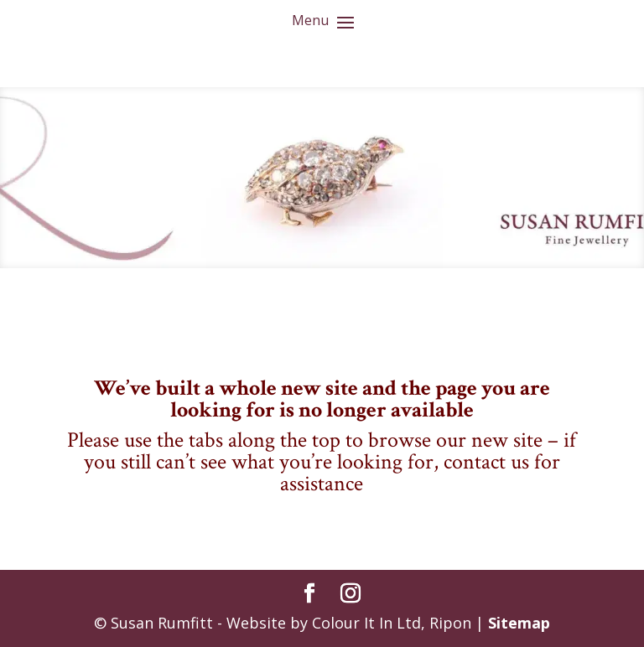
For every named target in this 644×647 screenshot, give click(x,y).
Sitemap (519, 623)
